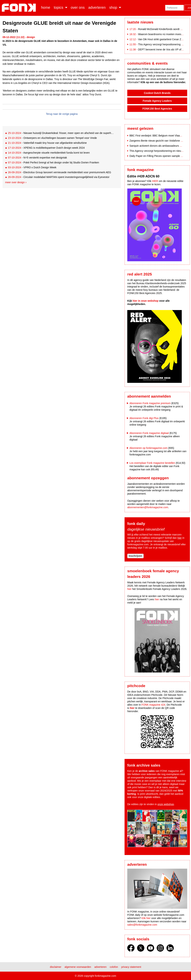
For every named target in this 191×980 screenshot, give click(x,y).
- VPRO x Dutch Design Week (32, 167)
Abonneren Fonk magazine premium (150, 403)
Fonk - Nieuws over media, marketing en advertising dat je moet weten (20, 8)
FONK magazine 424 (154, 705)
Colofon (114, 967)
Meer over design (15, 182)
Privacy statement (131, 967)
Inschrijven (135, 556)
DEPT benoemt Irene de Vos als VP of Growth (164, 49)
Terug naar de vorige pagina (62, 114)
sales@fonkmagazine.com (142, 925)
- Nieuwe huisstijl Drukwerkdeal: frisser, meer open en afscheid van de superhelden (61, 133)
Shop (113, 7)
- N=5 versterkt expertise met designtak (37, 158)
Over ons (78, 7)
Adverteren (97, 7)
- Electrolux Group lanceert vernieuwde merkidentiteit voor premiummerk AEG (59, 172)
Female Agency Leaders (157, 101)
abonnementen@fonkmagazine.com (148, 507)
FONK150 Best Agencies (157, 109)
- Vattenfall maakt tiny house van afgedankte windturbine (47, 143)
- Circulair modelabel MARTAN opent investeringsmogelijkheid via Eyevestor (59, 177)
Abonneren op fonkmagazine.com (148, 448)
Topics (58, 7)
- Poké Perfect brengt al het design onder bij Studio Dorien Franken (53, 162)
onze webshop (166, 804)
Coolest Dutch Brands (157, 93)
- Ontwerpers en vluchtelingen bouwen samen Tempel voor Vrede (52, 138)
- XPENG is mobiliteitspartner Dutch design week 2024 (46, 148)
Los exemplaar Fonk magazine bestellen (152, 463)
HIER (155, 181)
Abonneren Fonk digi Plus (144, 418)
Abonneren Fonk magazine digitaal (149, 433)
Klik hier (146, 918)
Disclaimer (56, 967)
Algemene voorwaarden (78, 967)
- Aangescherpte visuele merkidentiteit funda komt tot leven (49, 153)
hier (179, 538)
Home (46, 7)
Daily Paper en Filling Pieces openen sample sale (157, 156)
